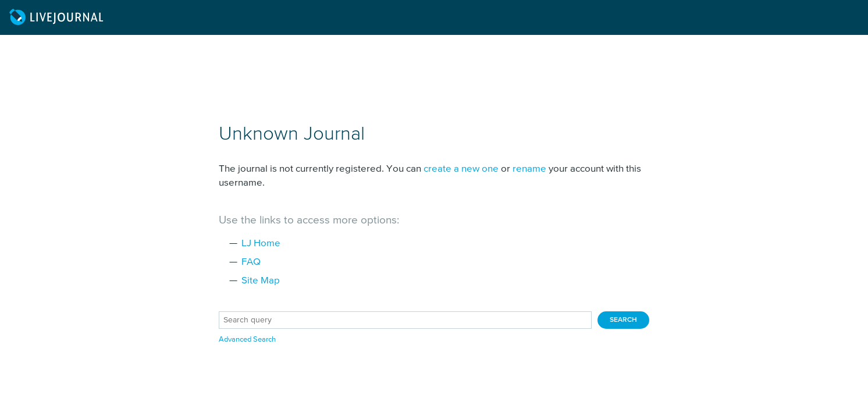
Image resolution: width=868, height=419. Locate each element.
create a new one (461, 169)
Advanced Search (247, 340)
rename (529, 169)
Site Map (261, 281)
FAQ (251, 262)
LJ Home (261, 244)
